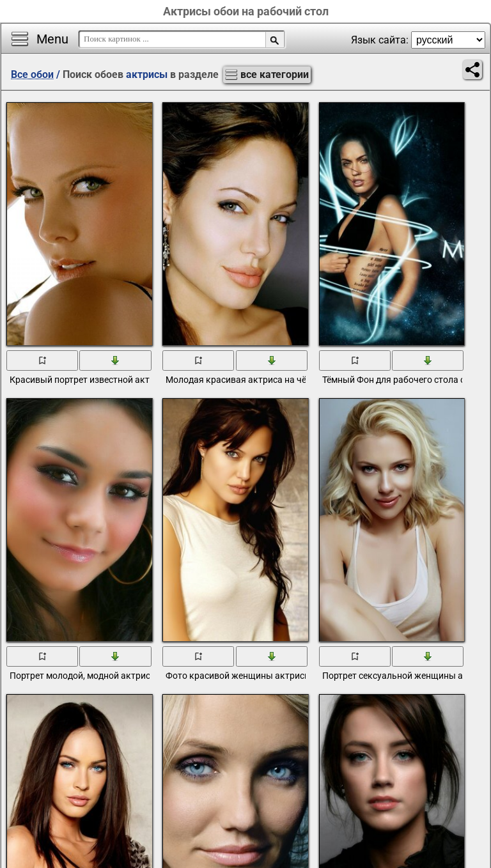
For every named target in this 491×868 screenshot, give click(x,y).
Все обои (32, 74)
